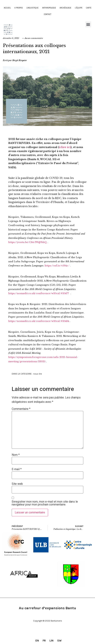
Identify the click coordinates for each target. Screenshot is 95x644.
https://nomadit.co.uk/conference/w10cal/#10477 (39, 293)
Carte (89, 8)
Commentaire (21, 409)
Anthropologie (49, 8)
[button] (88, 24)
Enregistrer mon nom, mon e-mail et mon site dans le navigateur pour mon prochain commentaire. (45, 503)
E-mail (17, 469)
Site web (17, 484)
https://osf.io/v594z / (57, 266)
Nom (16, 455)
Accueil (7, 8)
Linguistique (32, 8)
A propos (19, 8)
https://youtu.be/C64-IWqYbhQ (28, 242)
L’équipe (79, 8)
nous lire (38, 374)
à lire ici (65, 147)
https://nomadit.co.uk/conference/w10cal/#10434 (39, 321)
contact (48, 14)
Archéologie (65, 8)
